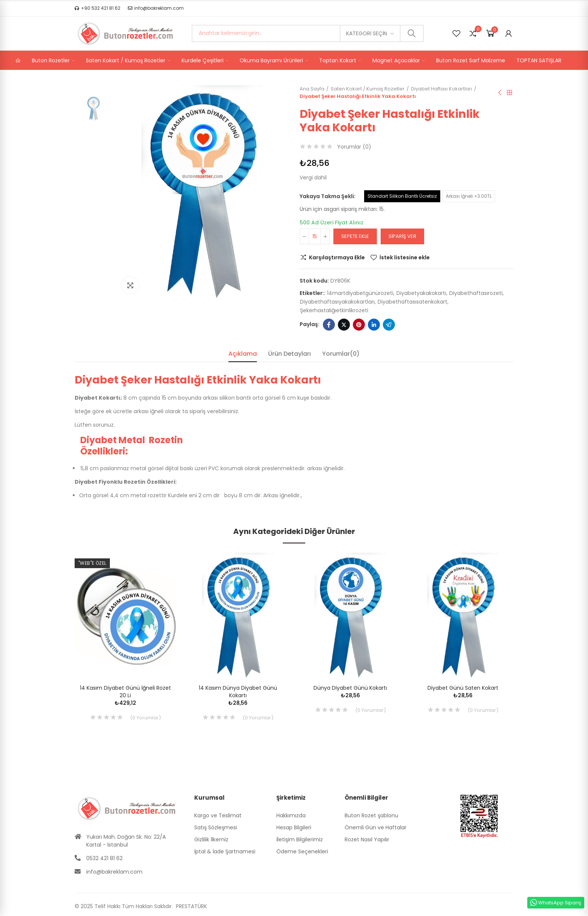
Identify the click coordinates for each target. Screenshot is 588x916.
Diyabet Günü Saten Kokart (463, 688)
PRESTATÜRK (191, 906)
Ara (412, 33)
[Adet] (315, 236)
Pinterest (359, 325)
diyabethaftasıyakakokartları (337, 302)
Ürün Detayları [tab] (289, 354)
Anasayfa (510, 93)
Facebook (329, 325)
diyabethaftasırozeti (476, 293)
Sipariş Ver (402, 236)
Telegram (389, 325)
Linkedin (374, 325)
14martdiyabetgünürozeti (360, 293)
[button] (97, 8)
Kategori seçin (367, 33)
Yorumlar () (354, 147)
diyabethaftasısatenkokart (412, 302)
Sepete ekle (355, 236)
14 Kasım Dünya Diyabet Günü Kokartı (238, 692)
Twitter (344, 325)
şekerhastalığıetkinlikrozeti (334, 310)
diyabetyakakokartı (421, 293)
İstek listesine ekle (405, 257)
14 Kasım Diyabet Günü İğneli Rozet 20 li (125, 692)
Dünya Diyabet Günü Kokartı (350, 688)
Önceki (500, 93)
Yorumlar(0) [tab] (341, 354)
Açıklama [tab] (243, 354)
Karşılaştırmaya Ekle (337, 257)
